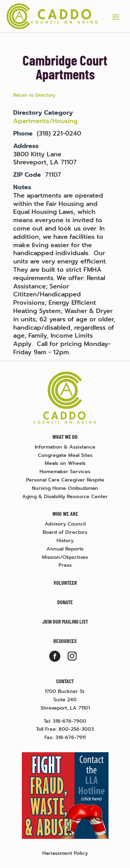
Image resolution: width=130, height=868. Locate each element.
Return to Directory (34, 95)
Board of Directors (65, 532)
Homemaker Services (65, 472)
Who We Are (65, 514)
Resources (65, 641)
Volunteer (65, 583)
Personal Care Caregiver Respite (65, 480)
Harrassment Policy (65, 853)
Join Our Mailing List (65, 621)
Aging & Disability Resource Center (65, 497)
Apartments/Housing (46, 121)
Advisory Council (65, 524)
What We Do (65, 437)
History (65, 541)
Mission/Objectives (65, 557)
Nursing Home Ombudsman (65, 488)
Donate (65, 602)
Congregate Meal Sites (65, 455)
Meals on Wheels (65, 463)
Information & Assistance (65, 447)
